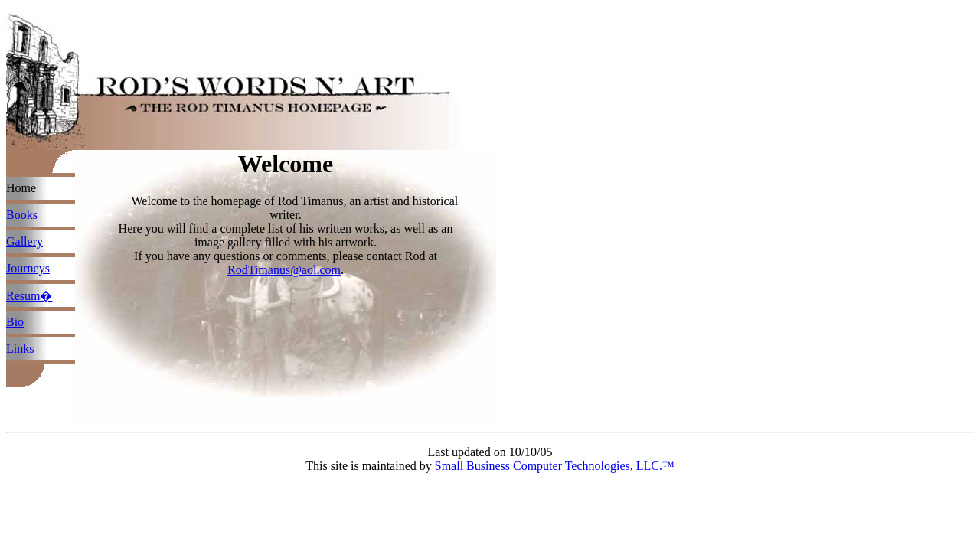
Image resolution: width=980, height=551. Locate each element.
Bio (15, 322)
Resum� (29, 296)
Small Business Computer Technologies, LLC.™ (555, 466)
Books (22, 215)
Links (20, 349)
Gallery (24, 241)
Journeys (28, 268)
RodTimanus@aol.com (284, 270)
